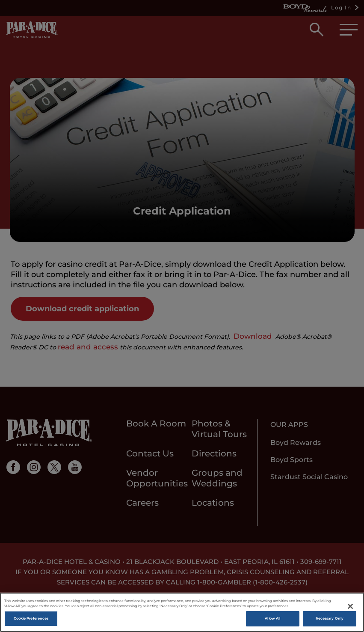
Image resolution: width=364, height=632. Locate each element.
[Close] (350, 606)
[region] (182, 612)
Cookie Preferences (31, 618)
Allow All (272, 618)
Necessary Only (330, 618)
